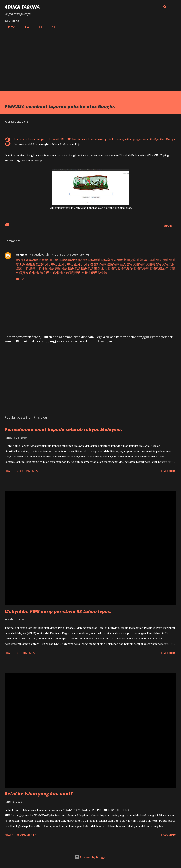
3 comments (26, 653)
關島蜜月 (107, 260)
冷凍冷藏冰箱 (68, 260)
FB (38, 27)
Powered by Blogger (91, 857)
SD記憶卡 (33, 273)
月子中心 (51, 264)
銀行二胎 (35, 269)
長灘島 (112, 269)
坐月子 (79, 264)
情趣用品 (74, 269)
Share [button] (168, 226)
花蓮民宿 (120, 260)
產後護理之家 (35, 264)
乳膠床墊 (166, 260)
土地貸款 (48, 269)
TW (25, 27)
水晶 (104, 269)
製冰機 (34, 260)
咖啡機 (54, 260)
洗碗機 (44, 260)
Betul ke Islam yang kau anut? (39, 794)
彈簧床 (131, 260)
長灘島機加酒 (159, 269)
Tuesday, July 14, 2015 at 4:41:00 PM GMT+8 (60, 254)
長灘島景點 (141, 269)
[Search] (165, 7)
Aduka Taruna (22, 7)
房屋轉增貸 (154, 264)
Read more (169, 471)
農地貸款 (61, 269)
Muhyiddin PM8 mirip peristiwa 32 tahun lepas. (58, 611)
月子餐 (89, 264)
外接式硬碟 (89, 273)
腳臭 (97, 269)
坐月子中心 (66, 264)
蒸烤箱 (83, 260)
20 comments (26, 835)
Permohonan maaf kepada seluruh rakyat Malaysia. (63, 429)
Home (9, 27)
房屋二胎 (22, 269)
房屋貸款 (139, 264)
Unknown (22, 254)
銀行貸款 (100, 264)
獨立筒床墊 (151, 260)
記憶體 (102, 273)
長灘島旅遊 (125, 269)
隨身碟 (45, 273)
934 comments (27, 471)
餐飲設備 (22, 260)
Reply (20, 279)
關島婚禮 (94, 260)
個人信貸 (126, 264)
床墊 (140, 260)
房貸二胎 (168, 264)
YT (51, 27)
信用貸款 (113, 264)
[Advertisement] (90, 58)
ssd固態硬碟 (72, 273)
